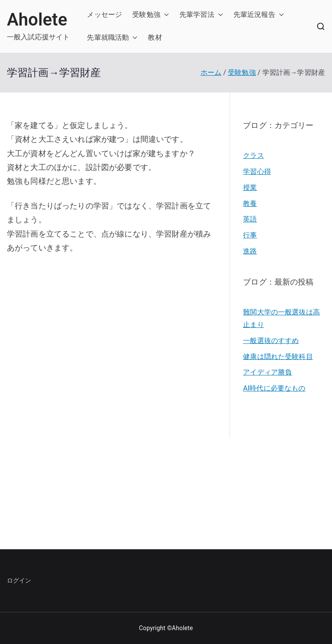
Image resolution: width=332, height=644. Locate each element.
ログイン (19, 580)
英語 (250, 219)
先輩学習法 (197, 14)
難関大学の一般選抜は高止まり (281, 318)
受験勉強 (146, 14)
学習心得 (257, 171)
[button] (165, 15)
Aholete (37, 20)
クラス (253, 155)
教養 (250, 203)
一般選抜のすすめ (271, 341)
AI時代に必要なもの (274, 388)
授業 (250, 187)
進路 (250, 251)
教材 (155, 37)
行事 (250, 235)
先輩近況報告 (254, 14)
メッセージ (104, 14)
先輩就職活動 (108, 37)
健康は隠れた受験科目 (278, 357)
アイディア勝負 (267, 372)
